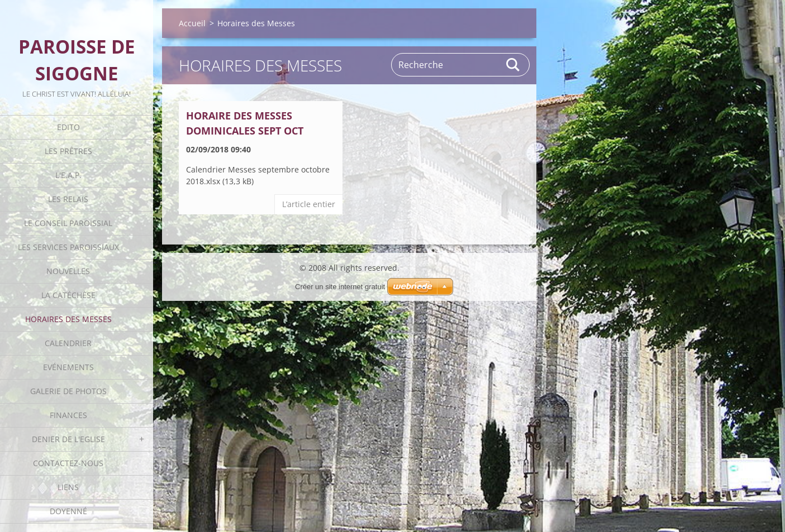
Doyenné (68, 511)
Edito (68, 127)
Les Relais (68, 199)
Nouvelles (68, 271)
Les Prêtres (68, 151)
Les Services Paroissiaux (68, 247)
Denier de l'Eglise (68, 439)
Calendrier (68, 343)
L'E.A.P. (68, 175)
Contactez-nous (68, 463)
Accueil (192, 23)
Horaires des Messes (68, 319)
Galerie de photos (68, 391)
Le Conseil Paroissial (68, 223)
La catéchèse (68, 295)
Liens (68, 487)
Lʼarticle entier (309, 204)
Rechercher (513, 65)
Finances (68, 415)
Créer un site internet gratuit (340, 287)
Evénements (68, 367)
